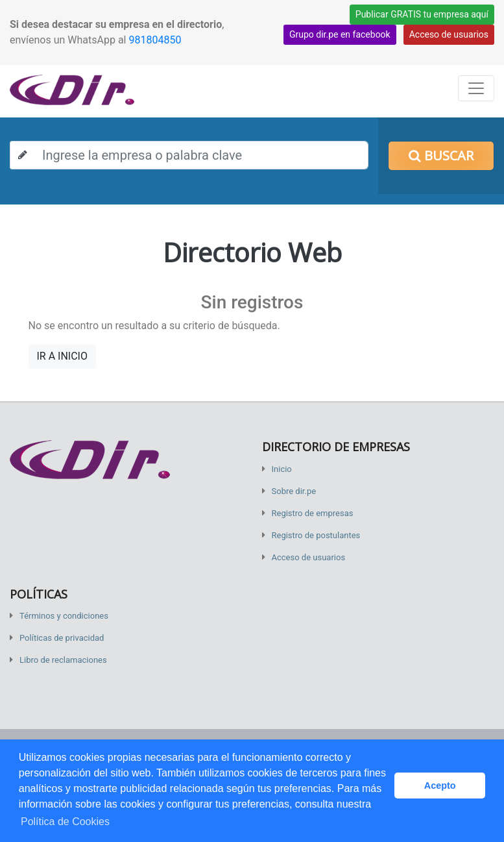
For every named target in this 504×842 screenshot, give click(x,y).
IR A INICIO (62, 356)
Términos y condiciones (64, 616)
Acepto (440, 786)
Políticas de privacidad (62, 638)
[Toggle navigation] (476, 88)
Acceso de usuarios (449, 34)
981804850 (155, 40)
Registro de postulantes (316, 535)
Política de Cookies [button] (65, 822)
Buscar (441, 155)
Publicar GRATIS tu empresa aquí (422, 14)
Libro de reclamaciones (63, 660)
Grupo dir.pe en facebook (340, 34)
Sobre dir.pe (294, 491)
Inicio (282, 469)
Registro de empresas (313, 513)
